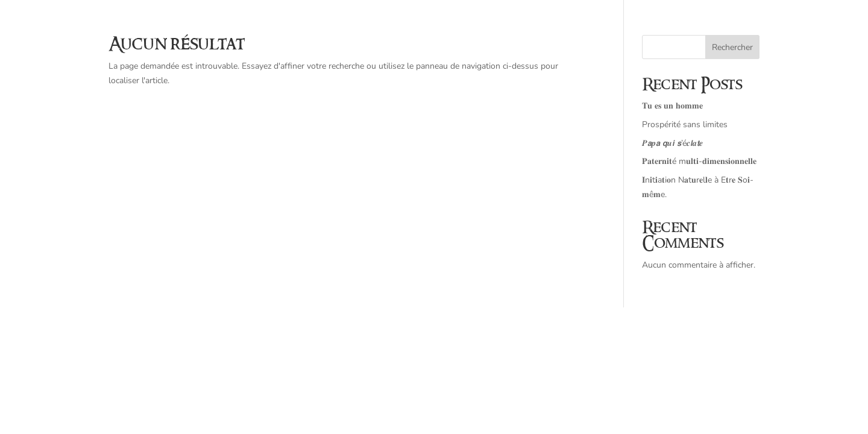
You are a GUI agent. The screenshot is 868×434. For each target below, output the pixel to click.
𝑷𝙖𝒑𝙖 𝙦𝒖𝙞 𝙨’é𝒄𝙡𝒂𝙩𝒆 (672, 143)
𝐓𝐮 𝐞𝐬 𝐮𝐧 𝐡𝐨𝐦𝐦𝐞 (672, 106)
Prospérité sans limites (685, 124)
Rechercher (732, 47)
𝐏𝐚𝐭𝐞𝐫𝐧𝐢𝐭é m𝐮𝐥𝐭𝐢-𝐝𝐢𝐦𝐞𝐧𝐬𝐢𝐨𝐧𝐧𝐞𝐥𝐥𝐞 (699, 161)
